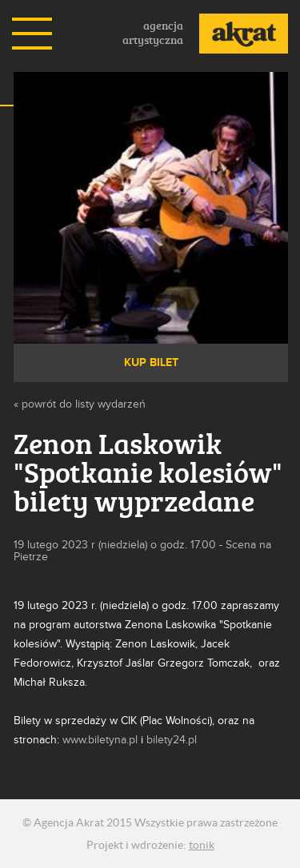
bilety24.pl (172, 740)
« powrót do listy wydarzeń (80, 404)
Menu (32, 34)
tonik (202, 845)
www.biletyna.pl (100, 740)
